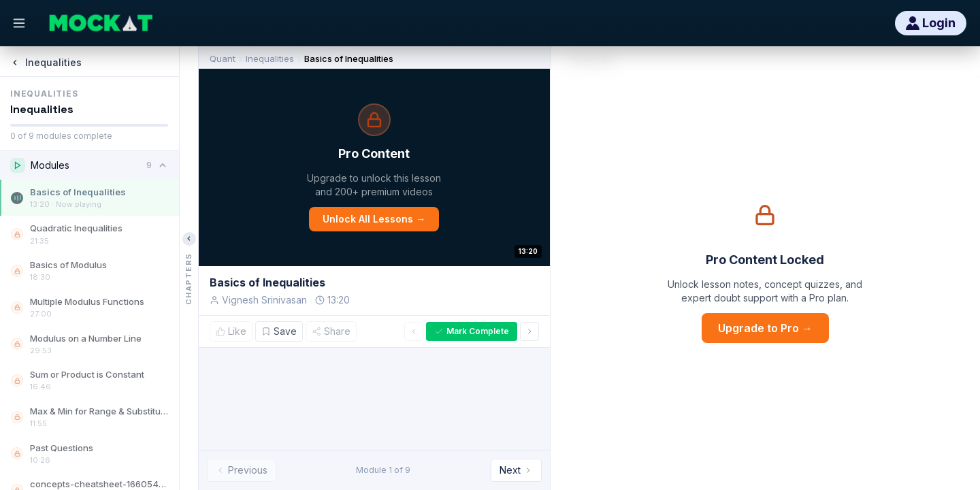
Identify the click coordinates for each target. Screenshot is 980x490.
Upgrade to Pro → (765, 328)
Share (331, 331)
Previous (242, 470)
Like (231, 331)
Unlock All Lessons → (374, 219)
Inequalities (270, 59)
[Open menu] (19, 23)
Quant (223, 59)
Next (516, 470)
